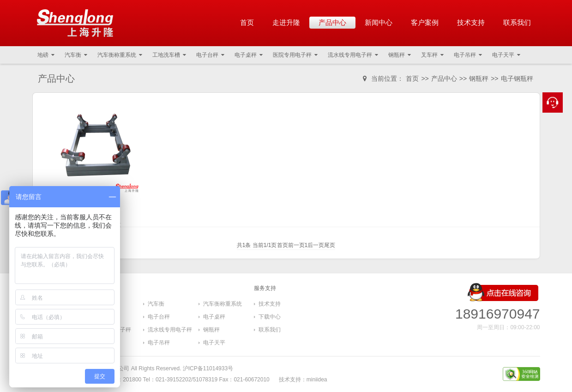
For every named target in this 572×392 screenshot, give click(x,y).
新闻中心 (379, 22)
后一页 (316, 245)
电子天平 (506, 55)
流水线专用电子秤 (353, 55)
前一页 (296, 245)
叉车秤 (432, 55)
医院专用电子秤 (295, 55)
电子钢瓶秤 (517, 78)
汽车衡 (76, 55)
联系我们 (517, 22)
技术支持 (471, 22)
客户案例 (425, 22)
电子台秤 (210, 55)
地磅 (46, 55)
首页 (247, 22)
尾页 (330, 245)
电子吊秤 (468, 55)
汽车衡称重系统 (120, 55)
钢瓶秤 (400, 55)
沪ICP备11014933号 (208, 368)
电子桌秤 (249, 55)
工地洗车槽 (169, 55)
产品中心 (332, 22)
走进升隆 (286, 22)
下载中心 (270, 317)
